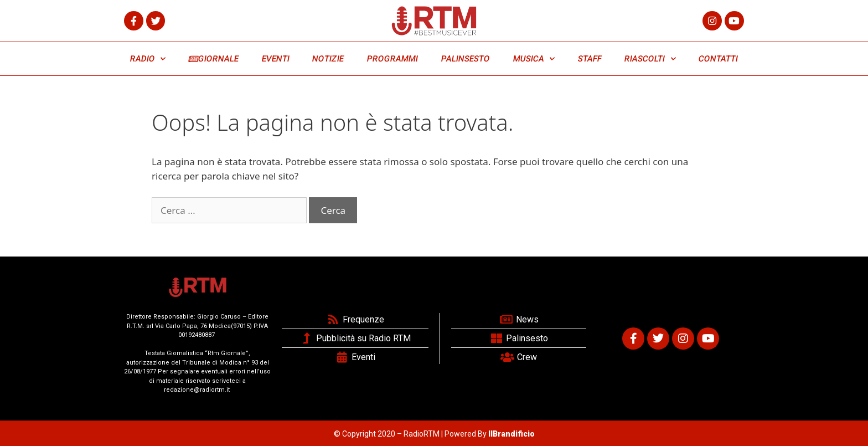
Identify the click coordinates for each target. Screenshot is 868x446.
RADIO (148, 59)
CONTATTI (718, 59)
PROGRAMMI (392, 59)
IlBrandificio (512, 434)
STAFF (590, 59)
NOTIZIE (328, 59)
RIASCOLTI (650, 59)
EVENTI (275, 59)
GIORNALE (213, 59)
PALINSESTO (465, 59)
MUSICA (534, 59)
